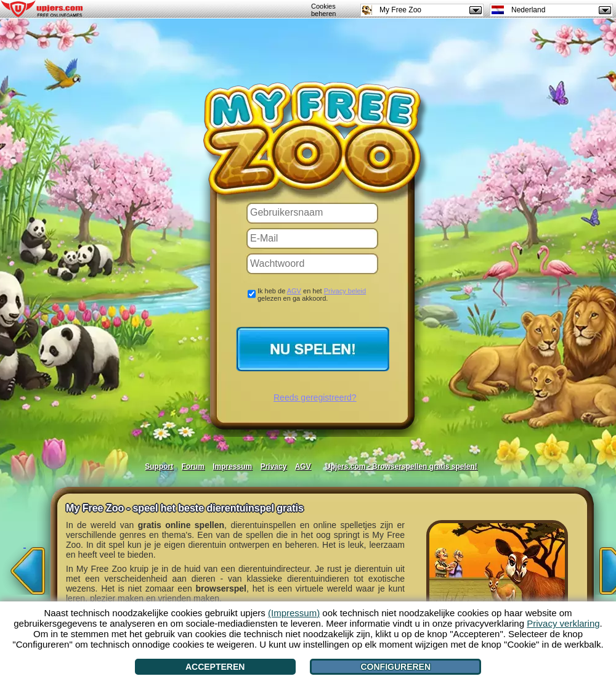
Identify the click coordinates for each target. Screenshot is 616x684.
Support (159, 466)
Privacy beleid (345, 291)
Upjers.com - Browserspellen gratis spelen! (401, 466)
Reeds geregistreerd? (315, 397)
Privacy (274, 466)
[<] (25, 567)
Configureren (395, 667)
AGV (294, 291)
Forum (193, 466)
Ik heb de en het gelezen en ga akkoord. (312, 295)
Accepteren (215, 667)
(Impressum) (294, 613)
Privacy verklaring (563, 623)
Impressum (232, 466)
